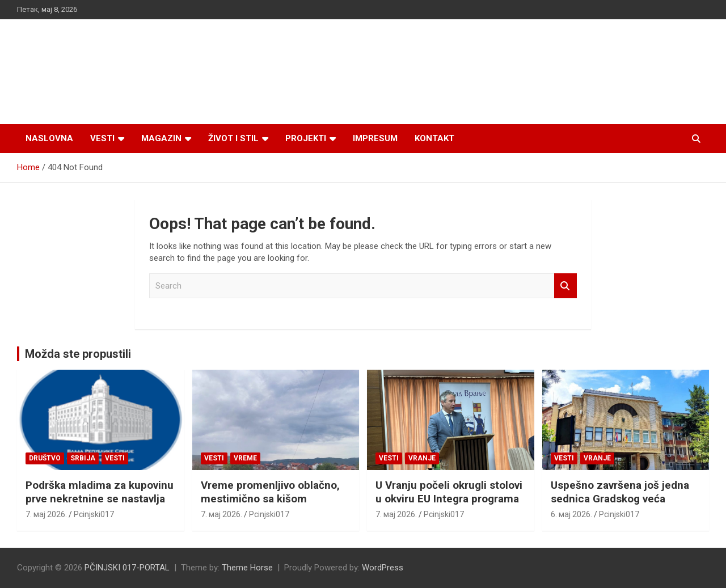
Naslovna (49, 138)
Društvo (45, 458)
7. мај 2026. (46, 514)
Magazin (161, 138)
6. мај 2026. (571, 514)
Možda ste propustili (78, 354)
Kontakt (434, 138)
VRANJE (422, 458)
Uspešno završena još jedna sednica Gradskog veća (620, 492)
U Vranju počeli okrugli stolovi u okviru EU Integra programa (449, 492)
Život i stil (233, 138)
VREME (245, 458)
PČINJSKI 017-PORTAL (127, 568)
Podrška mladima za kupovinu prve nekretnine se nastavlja (100, 492)
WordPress (383, 568)
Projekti (306, 138)
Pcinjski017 (94, 514)
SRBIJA (83, 458)
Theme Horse (247, 568)
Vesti (102, 138)
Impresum (375, 138)
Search (565, 286)
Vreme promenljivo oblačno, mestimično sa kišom (270, 492)
